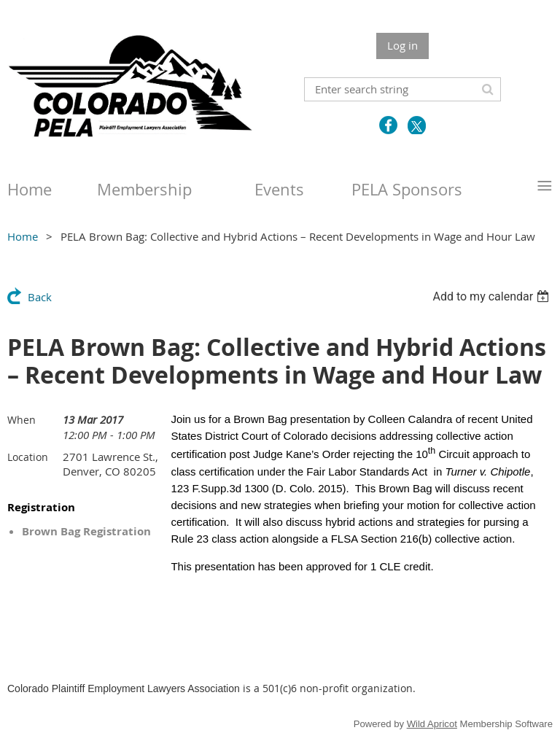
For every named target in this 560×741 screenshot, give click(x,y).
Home (23, 236)
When (22, 420)
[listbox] (493, 296)
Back (40, 297)
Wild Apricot (432, 724)
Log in (402, 45)
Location (28, 457)
